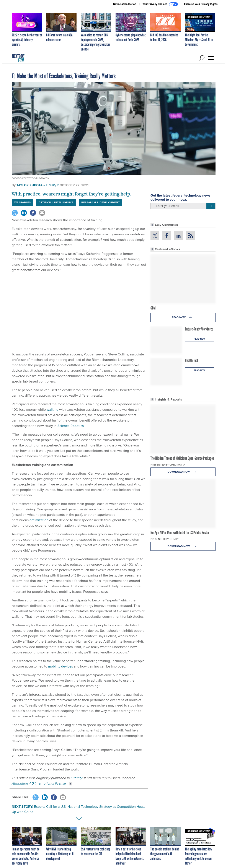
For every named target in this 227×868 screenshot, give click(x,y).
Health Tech (192, 360)
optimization (39, 520)
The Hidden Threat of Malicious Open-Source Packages (182, 458)
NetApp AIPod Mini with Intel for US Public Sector (180, 533)
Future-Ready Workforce (199, 329)
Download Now (183, 472)
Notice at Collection (125, 4)
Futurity (51, 185)
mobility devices (60, 666)
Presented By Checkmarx (168, 465)
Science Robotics (71, 426)
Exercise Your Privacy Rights (201, 4)
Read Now (183, 317)
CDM (153, 308)
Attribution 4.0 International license (39, 783)
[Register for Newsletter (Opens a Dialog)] (211, 206)
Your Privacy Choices (160, 4)
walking (52, 410)
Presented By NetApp (165, 539)
